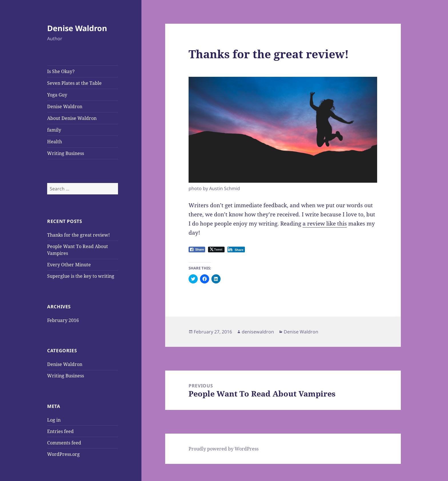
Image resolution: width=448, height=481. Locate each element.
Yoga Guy (57, 95)
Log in (54, 420)
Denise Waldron (77, 28)
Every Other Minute (69, 265)
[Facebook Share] (197, 249)
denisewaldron (258, 332)
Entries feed (60, 431)
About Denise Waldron (72, 118)
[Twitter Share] (216, 249)
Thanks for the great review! (78, 235)
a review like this (325, 224)
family (54, 130)
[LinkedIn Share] (236, 249)
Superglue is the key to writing (81, 276)
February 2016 (63, 320)
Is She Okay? (61, 71)
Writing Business (66, 153)
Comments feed (64, 443)
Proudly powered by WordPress (224, 449)
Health (55, 142)
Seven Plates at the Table (74, 83)
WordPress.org (63, 454)
